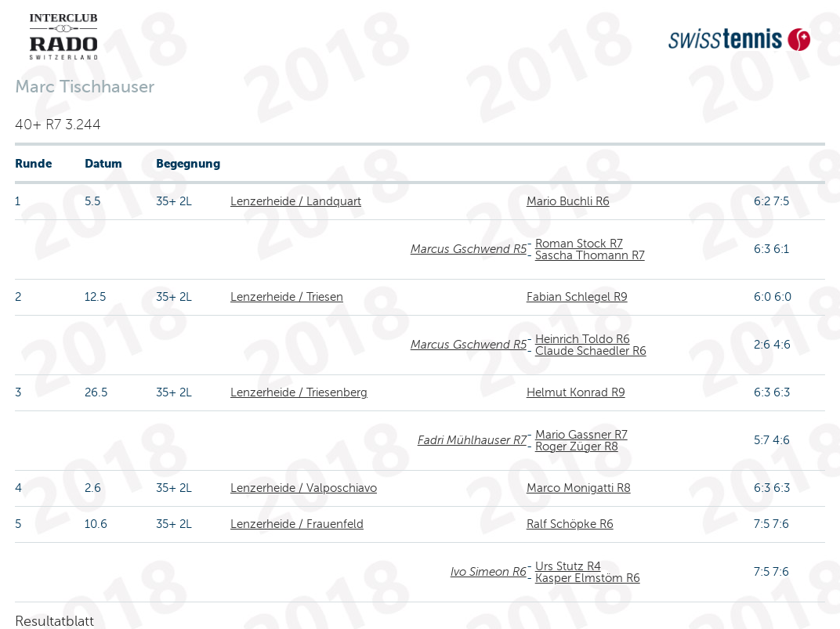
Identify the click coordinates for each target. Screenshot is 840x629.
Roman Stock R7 (579, 244)
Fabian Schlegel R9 (577, 297)
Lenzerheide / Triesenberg (299, 392)
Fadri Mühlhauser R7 (472, 440)
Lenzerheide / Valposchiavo (304, 488)
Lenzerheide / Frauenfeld (297, 524)
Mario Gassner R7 (581, 435)
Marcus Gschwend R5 (469, 249)
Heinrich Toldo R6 (583, 339)
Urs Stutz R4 (568, 566)
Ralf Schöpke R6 (570, 524)
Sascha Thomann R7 (590, 255)
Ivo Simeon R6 (489, 572)
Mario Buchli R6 (568, 201)
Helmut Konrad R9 (576, 392)
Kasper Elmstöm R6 (588, 578)
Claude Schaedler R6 (591, 351)
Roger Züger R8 (577, 446)
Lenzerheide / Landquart (296, 201)
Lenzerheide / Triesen (287, 297)
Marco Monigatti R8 (579, 488)
